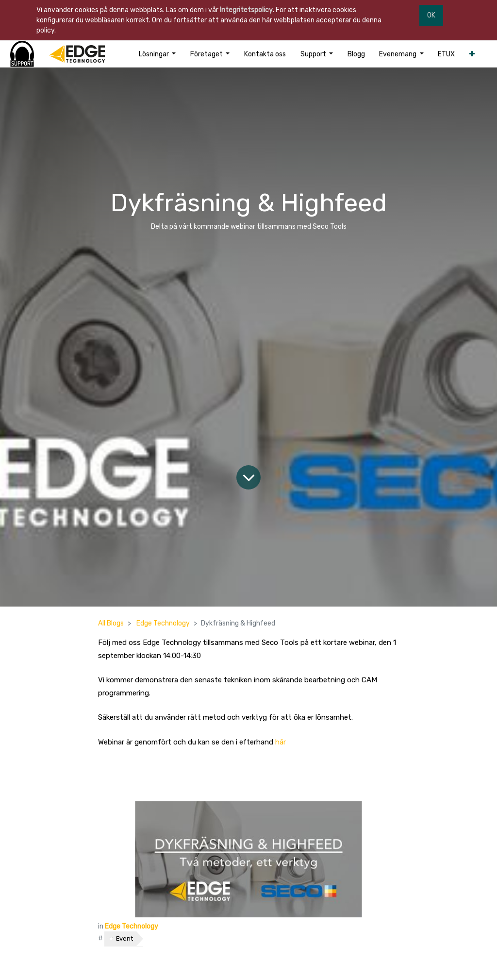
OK (431, 15)
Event (124, 938)
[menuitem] (265, 54)
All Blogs (111, 623)
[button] (472, 54)
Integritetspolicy (246, 10)
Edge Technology (163, 623)
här (281, 742)
